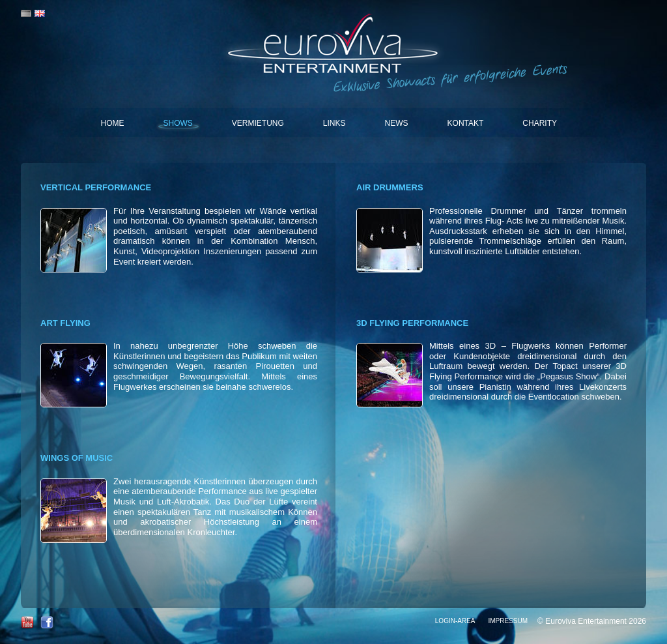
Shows (178, 123)
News (397, 123)
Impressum (508, 621)
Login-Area (455, 621)
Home (113, 123)
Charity (540, 123)
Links (334, 123)
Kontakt (466, 123)
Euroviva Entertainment (334, 46)
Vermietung (258, 123)
